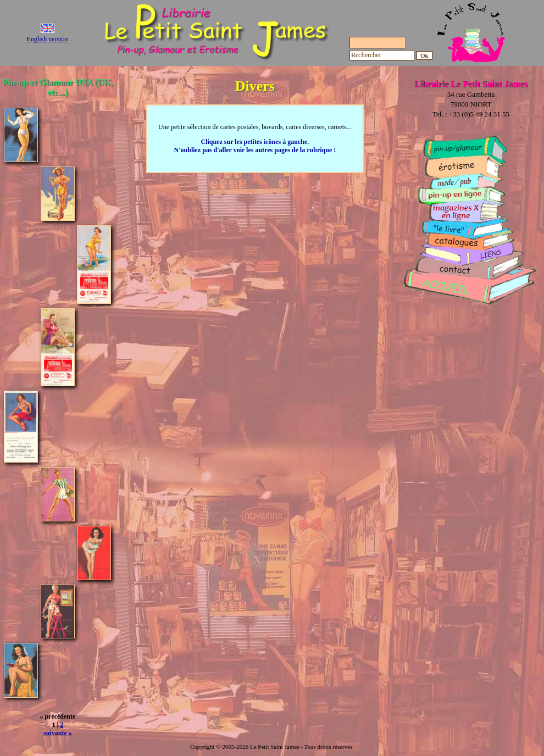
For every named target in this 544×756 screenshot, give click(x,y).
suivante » (58, 733)
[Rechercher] (382, 55)
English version (48, 39)
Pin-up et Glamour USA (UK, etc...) (57, 87)
